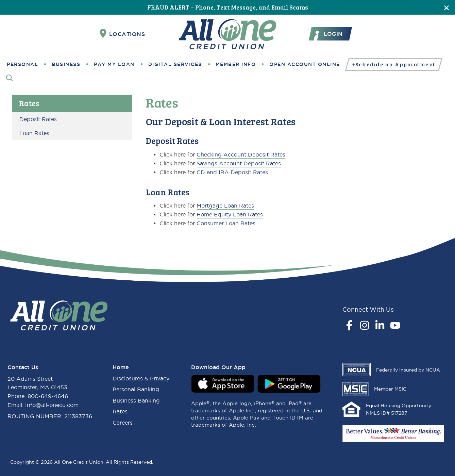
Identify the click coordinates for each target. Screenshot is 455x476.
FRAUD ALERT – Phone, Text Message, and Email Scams (228, 7)
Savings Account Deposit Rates (239, 163)
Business (66, 64)
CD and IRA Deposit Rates (232, 172)
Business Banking (136, 400)
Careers (123, 423)
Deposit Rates (38, 119)
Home (121, 367)
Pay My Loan (114, 64)
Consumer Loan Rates (226, 223)
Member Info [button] (236, 64)
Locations (122, 34)
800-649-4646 (48, 396)
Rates (29, 103)
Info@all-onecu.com (52, 405)
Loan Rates (34, 133)
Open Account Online (305, 64)
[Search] (10, 78)
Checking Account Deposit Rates (241, 154)
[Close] (446, 7)
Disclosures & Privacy (141, 378)
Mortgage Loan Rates (225, 206)
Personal (22, 64)
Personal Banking (136, 389)
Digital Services (175, 64)
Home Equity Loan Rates (230, 214)
